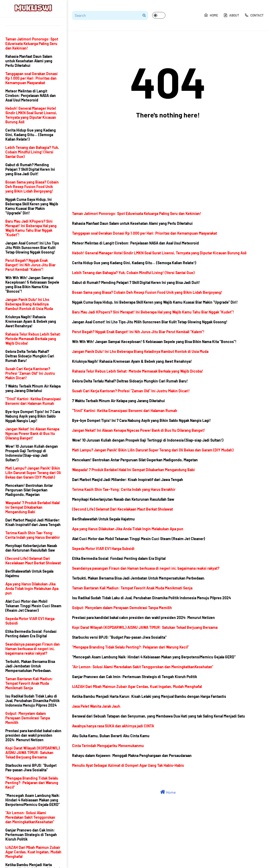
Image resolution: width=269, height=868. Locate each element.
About (231, 15)
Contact (254, 15)
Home (211, 15)
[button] (159, 15)
